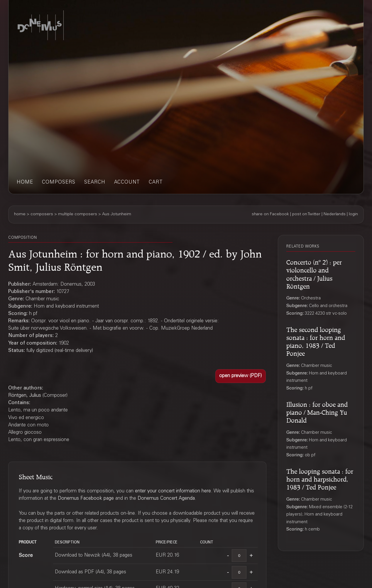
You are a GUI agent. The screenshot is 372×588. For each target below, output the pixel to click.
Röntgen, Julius (25, 396)
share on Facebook (270, 214)
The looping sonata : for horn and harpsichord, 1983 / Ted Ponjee (320, 478)
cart (156, 183)
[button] (241, 376)
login (353, 214)
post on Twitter (306, 214)
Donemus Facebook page (86, 499)
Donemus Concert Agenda (166, 499)
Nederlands (335, 214)
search (95, 183)
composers (59, 183)
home (25, 183)
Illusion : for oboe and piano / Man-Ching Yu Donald (317, 411)
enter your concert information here (173, 491)
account (127, 183)
